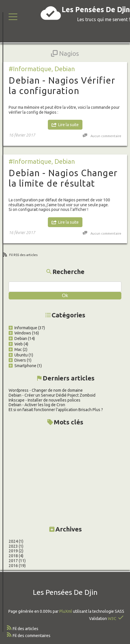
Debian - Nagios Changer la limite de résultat (63, 178)
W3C (112, 619)
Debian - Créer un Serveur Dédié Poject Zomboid (52, 395)
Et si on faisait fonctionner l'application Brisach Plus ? (56, 410)
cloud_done (51, 13)
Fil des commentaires (32, 636)
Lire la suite (68, 125)
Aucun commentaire (106, 136)
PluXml (66, 611)
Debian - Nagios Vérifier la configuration (62, 85)
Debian (65, 69)
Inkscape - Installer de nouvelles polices (45, 400)
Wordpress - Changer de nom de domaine (46, 390)
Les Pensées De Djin (96, 10)
